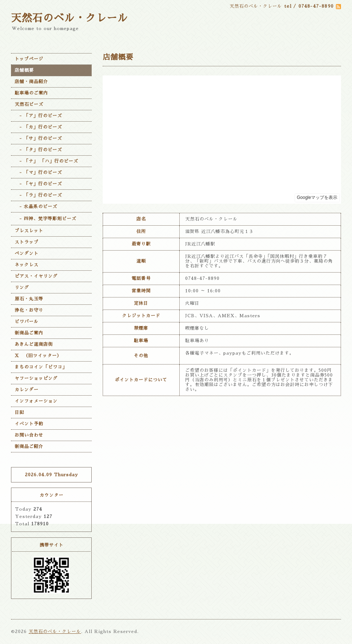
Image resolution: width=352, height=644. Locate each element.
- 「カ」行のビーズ (38, 127)
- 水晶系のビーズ (36, 207)
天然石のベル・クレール (69, 18)
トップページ (29, 59)
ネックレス (27, 265)
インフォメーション (36, 401)
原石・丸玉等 (29, 299)
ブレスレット (29, 231)
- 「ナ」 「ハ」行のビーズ (46, 161)
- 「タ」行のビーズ (38, 150)
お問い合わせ (29, 435)
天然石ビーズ (29, 104)
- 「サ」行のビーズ (38, 138)
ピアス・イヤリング (36, 276)
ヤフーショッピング (36, 378)
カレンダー (27, 390)
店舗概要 (24, 70)
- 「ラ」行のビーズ (38, 195)
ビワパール (27, 322)
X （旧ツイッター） (38, 356)
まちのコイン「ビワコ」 (41, 367)
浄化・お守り (29, 310)
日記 (19, 412)
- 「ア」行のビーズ (38, 116)
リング (22, 288)
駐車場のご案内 (31, 93)
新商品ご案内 (29, 333)
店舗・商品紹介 (31, 82)
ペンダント (27, 253)
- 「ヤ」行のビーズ (38, 184)
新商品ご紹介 (29, 447)
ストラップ (27, 242)
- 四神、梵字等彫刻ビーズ (45, 219)
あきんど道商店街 (34, 344)
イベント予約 (29, 424)
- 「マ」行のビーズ (38, 173)
